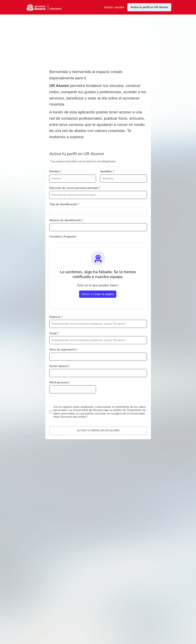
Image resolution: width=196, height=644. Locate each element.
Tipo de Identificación (64, 204)
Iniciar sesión (114, 7)
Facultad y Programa (63, 237)
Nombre (55, 171)
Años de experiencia (63, 350)
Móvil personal (60, 382)
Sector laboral (59, 366)
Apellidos (107, 171)
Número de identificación (66, 220)
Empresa (56, 317)
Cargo (54, 333)
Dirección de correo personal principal (75, 188)
